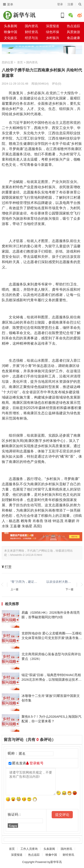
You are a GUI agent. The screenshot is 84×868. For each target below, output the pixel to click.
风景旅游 (73, 32)
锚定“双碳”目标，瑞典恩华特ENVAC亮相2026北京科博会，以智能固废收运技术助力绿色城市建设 (52, 677)
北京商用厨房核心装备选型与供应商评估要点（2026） (51, 656)
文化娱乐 (11, 38)
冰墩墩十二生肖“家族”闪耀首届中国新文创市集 (51, 698)
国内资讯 (31, 26)
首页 (20, 62)
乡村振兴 (53, 38)
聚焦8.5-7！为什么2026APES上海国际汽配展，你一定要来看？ (52, 719)
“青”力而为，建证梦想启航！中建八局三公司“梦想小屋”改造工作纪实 (24, 582)
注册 (70, 4)
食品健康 (73, 38)
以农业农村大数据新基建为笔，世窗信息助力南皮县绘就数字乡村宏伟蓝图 (60, 582)
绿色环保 (53, 32)
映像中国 (11, 32)
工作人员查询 (29, 849)
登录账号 (35, 763)
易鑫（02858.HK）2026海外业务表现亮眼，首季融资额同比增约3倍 (51, 615)
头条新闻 (11, 26)
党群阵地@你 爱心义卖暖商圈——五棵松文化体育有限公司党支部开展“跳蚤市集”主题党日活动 (52, 636)
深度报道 (53, 26)
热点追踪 (34, 855)
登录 (60, 4)
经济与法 (31, 38)
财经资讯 (31, 32)
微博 (79, 15)
